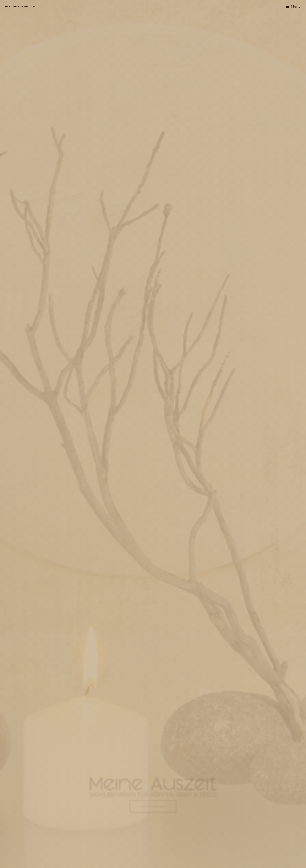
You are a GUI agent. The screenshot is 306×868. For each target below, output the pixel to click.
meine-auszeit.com (22, 6)
